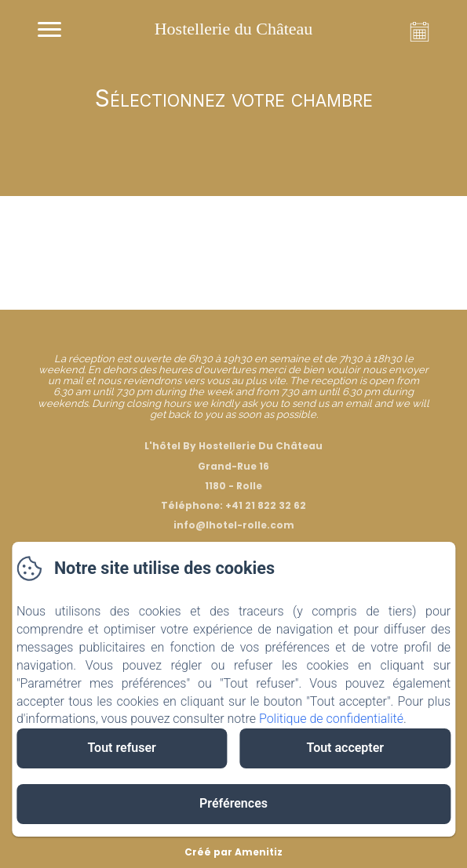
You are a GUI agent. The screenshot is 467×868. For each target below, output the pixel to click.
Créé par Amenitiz (233, 852)
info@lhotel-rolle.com (234, 525)
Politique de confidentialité (331, 719)
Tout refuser (121, 748)
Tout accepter (346, 748)
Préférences (233, 803)
